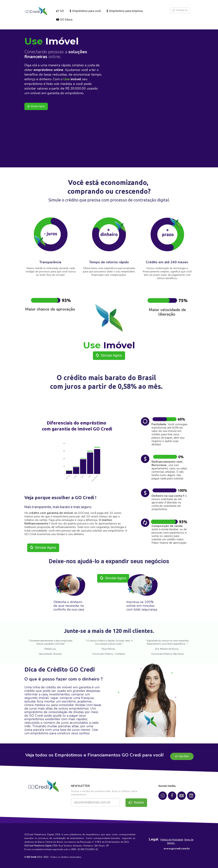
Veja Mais (182, 756)
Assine (136, 802)
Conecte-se (180, 10)
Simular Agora (36, 106)
